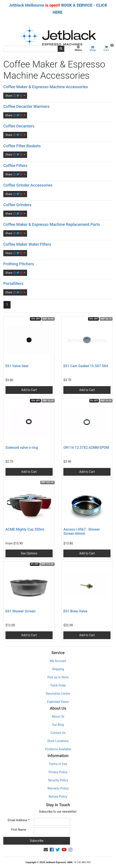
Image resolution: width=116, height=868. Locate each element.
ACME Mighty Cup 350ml (25, 529)
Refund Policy (58, 797)
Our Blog (58, 725)
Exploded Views (58, 702)
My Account (58, 661)
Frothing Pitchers (19, 264)
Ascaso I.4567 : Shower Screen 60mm (82, 531)
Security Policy (58, 780)
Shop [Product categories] (93, 49)
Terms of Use (58, 764)
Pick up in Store (58, 677)
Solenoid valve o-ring (22, 448)
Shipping (58, 669)
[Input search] (31, 49)
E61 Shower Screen (20, 611)
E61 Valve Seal (17, 366)
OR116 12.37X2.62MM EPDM (86, 448)
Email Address (19, 820)
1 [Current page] (7, 305)
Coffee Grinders (17, 205)
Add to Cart (29, 390)
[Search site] (61, 49)
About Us (58, 716)
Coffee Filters (15, 166)
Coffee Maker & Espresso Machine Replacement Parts (52, 224)
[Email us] (46, 850)
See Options (29, 553)
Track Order (58, 685)
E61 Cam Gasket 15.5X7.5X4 (86, 366)
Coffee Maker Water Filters (27, 244)
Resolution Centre (58, 694)
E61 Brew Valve (75, 611)
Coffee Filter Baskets (22, 146)
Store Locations (58, 741)
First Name (18, 830)
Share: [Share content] (14, 96)
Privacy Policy (58, 772)
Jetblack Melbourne (27, 5)
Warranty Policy (58, 788)
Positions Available (58, 749)
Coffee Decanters (19, 126)
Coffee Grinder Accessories (28, 185)
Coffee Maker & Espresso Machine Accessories (46, 87)
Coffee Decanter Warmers (26, 106)
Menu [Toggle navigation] (78, 49)
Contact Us (58, 733)
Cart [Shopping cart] (108, 49)
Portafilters (13, 283)
